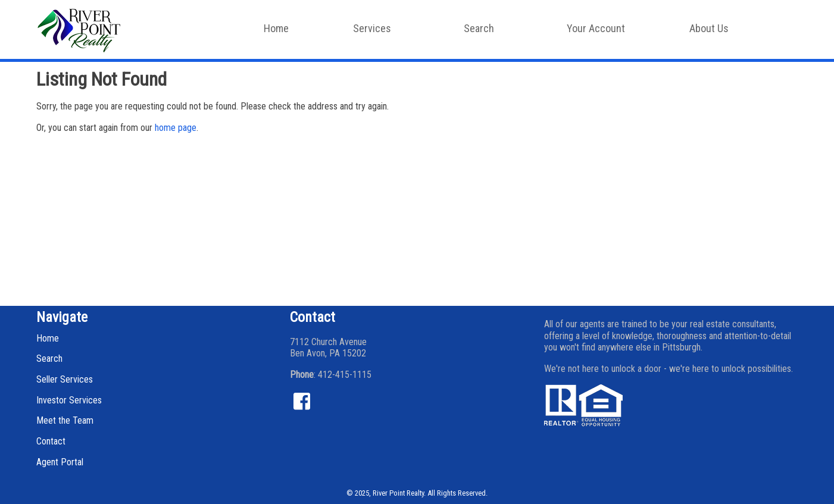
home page (176, 128)
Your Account (596, 28)
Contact (51, 441)
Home (276, 28)
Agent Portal (60, 462)
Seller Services (65, 379)
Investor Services (69, 400)
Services (378, 32)
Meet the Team (65, 420)
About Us (715, 32)
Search (485, 32)
